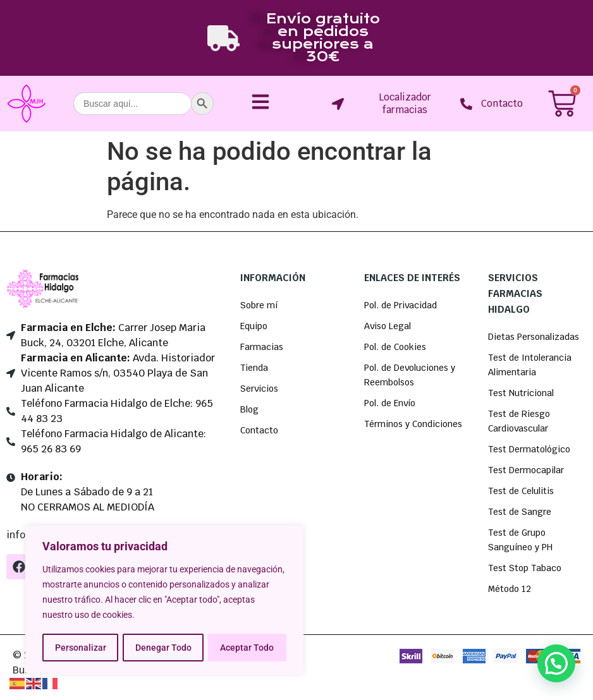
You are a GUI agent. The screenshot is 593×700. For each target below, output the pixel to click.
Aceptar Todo (248, 648)
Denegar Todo (163, 648)
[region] (164, 601)
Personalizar (80, 648)
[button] (556, 663)
